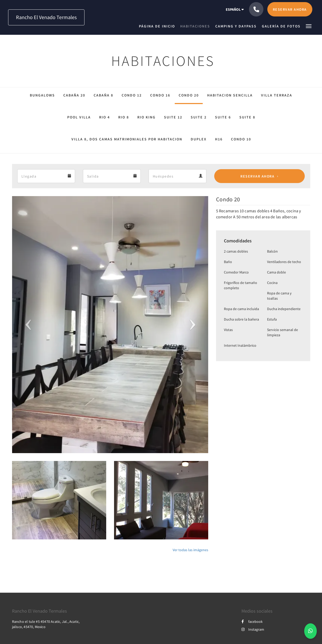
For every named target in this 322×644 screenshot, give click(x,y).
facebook (252, 622)
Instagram (253, 629)
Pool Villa (79, 117)
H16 (219, 139)
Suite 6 (223, 117)
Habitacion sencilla (230, 95)
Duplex (199, 139)
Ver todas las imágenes (190, 550)
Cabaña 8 (103, 95)
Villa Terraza (277, 95)
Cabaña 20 (74, 95)
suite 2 (199, 117)
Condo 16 (160, 95)
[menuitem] (158, 26)
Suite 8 (247, 117)
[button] (309, 26)
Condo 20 (189, 95)
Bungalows (42, 95)
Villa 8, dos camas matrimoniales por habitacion (127, 139)
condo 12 (132, 95)
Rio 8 (124, 117)
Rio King (146, 117)
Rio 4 (104, 117)
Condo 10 (241, 139)
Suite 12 (173, 117)
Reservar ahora (257, 176)
